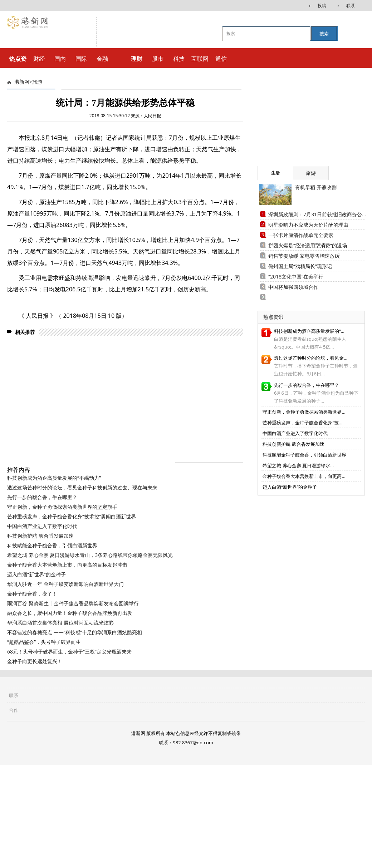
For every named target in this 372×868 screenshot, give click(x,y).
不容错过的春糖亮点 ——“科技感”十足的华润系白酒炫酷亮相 (75, 632)
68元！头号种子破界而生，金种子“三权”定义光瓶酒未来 (69, 652)
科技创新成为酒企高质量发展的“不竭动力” (54, 478)
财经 (39, 59)
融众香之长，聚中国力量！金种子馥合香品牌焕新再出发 (70, 613)
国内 (60, 59)
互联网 (200, 59)
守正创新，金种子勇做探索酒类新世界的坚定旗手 (62, 507)
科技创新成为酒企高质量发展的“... (309, 331)
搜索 (324, 34)
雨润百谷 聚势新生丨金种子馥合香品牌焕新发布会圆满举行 (73, 603)
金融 (102, 59)
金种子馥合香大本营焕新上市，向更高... (304, 476)
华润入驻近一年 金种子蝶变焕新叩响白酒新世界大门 (65, 584)
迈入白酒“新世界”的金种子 (36, 574)
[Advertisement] (311, 684)
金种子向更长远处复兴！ (35, 661)
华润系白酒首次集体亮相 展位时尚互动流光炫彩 (60, 623)
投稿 (322, 6)
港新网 (22, 82)
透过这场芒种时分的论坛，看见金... (311, 358)
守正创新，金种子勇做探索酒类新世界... (304, 412)
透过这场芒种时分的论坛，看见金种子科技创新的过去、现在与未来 (82, 487)
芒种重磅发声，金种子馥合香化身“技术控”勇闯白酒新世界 (72, 516)
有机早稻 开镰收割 (316, 187)
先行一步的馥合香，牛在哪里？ (42, 497)
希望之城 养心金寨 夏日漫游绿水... (298, 465)
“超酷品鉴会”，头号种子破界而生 (44, 642)
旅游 (37, 82)
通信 (221, 59)
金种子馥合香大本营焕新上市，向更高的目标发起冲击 (67, 565)
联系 (351, 6)
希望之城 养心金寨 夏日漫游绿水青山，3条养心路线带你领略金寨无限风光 (90, 555)
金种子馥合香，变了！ (32, 594)
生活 (275, 173)
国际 (81, 59)
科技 (179, 59)
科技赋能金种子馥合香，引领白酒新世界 (52, 545)
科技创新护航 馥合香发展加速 (40, 536)
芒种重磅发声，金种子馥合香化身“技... (302, 423)
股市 (158, 59)
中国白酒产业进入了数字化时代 (42, 526)
